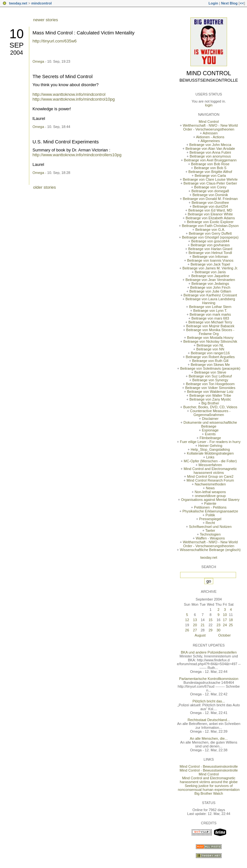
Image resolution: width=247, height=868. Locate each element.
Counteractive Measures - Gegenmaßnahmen (210, 413)
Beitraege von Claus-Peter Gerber (210, 183)
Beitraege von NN (210, 349)
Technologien (210, 534)
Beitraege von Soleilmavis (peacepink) (210, 368)
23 (218, 625)
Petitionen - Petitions (210, 507)
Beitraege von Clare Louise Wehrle (210, 179)
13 (195, 620)
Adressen (210, 133)
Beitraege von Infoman (210, 257)
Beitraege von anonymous (210, 156)
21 (203, 625)
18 (231, 620)
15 (210, 620)
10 (17, 34)
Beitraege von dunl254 (210, 206)
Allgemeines (210, 141)
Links (210, 457)
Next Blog (229, 3)
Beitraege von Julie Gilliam (210, 291)
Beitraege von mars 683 (210, 318)
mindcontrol (41, 3)
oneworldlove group (210, 496)
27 (195, 630)
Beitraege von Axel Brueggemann (210, 160)
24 (225, 625)
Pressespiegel (210, 519)
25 (231, 625)
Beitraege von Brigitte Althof (210, 172)
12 (187, 620)
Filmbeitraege (210, 438)
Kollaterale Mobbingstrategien (210, 453)
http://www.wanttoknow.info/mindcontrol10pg (74, 99)
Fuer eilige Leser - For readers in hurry (210, 442)
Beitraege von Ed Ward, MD (210, 210)
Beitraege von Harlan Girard (210, 249)
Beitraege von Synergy (210, 380)
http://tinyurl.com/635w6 (55, 41)
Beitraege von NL (210, 345)
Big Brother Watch (209, 793)
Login (213, 3)
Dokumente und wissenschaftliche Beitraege (210, 424)
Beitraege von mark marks (210, 314)
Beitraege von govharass (210, 245)
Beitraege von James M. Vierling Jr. (210, 268)
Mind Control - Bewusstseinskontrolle (209, 766)
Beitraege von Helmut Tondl (210, 253)
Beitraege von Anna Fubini (210, 152)
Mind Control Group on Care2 (210, 476)
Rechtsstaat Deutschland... (209, 720)
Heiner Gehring (210, 446)
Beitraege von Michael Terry (210, 322)
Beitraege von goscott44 (210, 241)
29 (210, 630)
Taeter (210, 530)
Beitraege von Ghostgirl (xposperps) (210, 237)
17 (225, 620)
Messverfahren (210, 465)
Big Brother (210, 403)
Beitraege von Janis (210, 272)
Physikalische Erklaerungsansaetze (210, 511)
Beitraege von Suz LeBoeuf (210, 376)
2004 (16, 53)
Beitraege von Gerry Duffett (210, 233)
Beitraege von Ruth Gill (210, 361)
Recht (210, 523)
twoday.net (18, 3)
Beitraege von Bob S (210, 168)
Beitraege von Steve (210, 372)
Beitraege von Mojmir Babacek (210, 326)
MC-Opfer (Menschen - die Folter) (210, 461)
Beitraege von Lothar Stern (210, 307)
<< (242, 3)
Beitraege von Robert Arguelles (210, 357)
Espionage (210, 430)
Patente (210, 503)
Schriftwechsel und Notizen (210, 527)
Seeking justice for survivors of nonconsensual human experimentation (209, 788)
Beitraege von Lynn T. (210, 311)
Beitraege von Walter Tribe (210, 395)
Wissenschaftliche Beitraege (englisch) (210, 550)
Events (210, 434)
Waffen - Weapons (210, 538)
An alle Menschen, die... (209, 738)
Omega (38, 61)
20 (195, 625)
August (200, 635)
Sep (16, 45)
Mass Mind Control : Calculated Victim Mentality (83, 33)
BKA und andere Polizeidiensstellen (209, 652)
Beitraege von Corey (210, 187)
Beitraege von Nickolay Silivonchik (210, 341)
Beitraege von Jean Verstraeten (210, 280)
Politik (210, 515)
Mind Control (209, 73)
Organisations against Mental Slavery (210, 500)
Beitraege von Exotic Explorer (210, 222)
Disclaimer (210, 419)
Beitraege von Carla (210, 176)
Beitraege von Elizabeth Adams (210, 218)
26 (187, 630)
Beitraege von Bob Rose (210, 164)
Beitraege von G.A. (210, 230)
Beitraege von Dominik (210, 195)
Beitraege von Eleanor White (210, 214)
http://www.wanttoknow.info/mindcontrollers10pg (77, 155)
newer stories (46, 20)
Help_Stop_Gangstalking (210, 449)
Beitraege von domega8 (210, 191)
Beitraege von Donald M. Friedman (210, 199)
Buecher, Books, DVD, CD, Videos (210, 407)
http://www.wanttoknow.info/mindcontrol (69, 94)
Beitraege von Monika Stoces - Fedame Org (210, 332)
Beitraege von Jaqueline (210, 276)
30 (218, 630)
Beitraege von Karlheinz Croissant (210, 295)
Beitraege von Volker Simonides (210, 388)
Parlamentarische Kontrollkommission (209, 679)
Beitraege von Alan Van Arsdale (210, 149)
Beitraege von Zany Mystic (210, 399)
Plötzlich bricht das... (209, 701)
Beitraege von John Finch (210, 287)
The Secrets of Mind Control (63, 76)
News (210, 488)
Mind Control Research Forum (210, 480)
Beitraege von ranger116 (210, 353)
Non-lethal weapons (210, 492)
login (209, 105)
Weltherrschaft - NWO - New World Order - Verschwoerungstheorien (210, 127)
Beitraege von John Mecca (210, 145)
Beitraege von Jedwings (210, 284)
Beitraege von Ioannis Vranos (210, 260)
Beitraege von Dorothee (210, 203)
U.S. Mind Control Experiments (66, 142)
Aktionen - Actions (210, 137)
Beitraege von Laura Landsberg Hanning (210, 301)
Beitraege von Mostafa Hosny (210, 338)
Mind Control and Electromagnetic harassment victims (210, 471)
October (224, 635)
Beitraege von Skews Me (210, 365)
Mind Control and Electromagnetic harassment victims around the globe (209, 780)
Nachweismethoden (210, 484)
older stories (45, 187)
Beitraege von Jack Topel (210, 264)
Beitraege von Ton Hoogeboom (210, 384)
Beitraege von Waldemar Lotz (210, 392)
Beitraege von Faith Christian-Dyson (210, 226)
